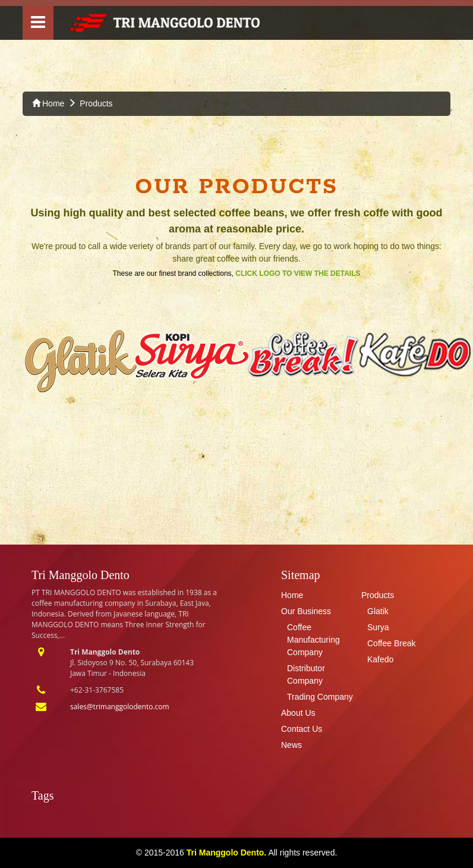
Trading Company (320, 697)
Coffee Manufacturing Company (313, 640)
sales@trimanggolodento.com (120, 707)
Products (96, 103)
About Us (298, 713)
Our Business (306, 611)
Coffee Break (391, 643)
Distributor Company (306, 674)
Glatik (378, 611)
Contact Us (302, 729)
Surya (378, 627)
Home (48, 103)
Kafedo (380, 659)
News (291, 745)
